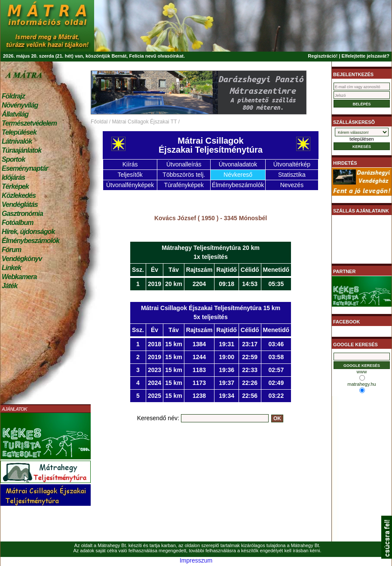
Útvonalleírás (184, 164)
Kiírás (130, 164)
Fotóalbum (18, 223)
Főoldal (99, 122)
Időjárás (13, 177)
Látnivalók (17, 141)
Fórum (11, 250)
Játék (9, 286)
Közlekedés (19, 195)
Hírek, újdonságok (28, 232)
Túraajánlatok (21, 150)
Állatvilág (15, 114)
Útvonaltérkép (292, 164)
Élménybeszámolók (31, 241)
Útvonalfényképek (130, 185)
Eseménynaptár (25, 168)
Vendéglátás (20, 205)
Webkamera (19, 277)
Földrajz (13, 96)
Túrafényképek (184, 185)
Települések (19, 132)
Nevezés (292, 185)
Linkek (11, 268)
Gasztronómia (22, 214)
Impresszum (196, 560)
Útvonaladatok (238, 164)
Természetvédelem (29, 123)
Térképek (15, 186)
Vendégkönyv (22, 259)
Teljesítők (130, 175)
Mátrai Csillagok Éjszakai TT (144, 122)
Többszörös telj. (184, 175)
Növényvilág (20, 105)
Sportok (13, 159)
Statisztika (292, 175)
